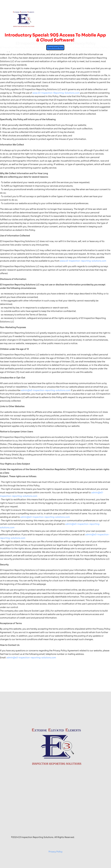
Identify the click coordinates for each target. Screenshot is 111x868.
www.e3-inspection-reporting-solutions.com (83, 261)
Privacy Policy (56, 852)
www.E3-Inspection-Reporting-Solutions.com (56, 93)
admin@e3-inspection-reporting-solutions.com (46, 390)
